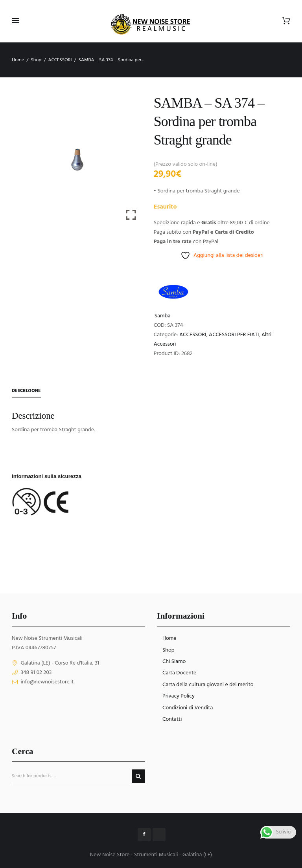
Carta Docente (179, 673)
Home (18, 60)
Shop (36, 60)
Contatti (172, 719)
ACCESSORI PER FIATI (234, 335)
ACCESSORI (60, 60)
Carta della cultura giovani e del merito (208, 685)
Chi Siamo (174, 662)
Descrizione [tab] (26, 391)
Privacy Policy (179, 696)
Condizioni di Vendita (188, 708)
